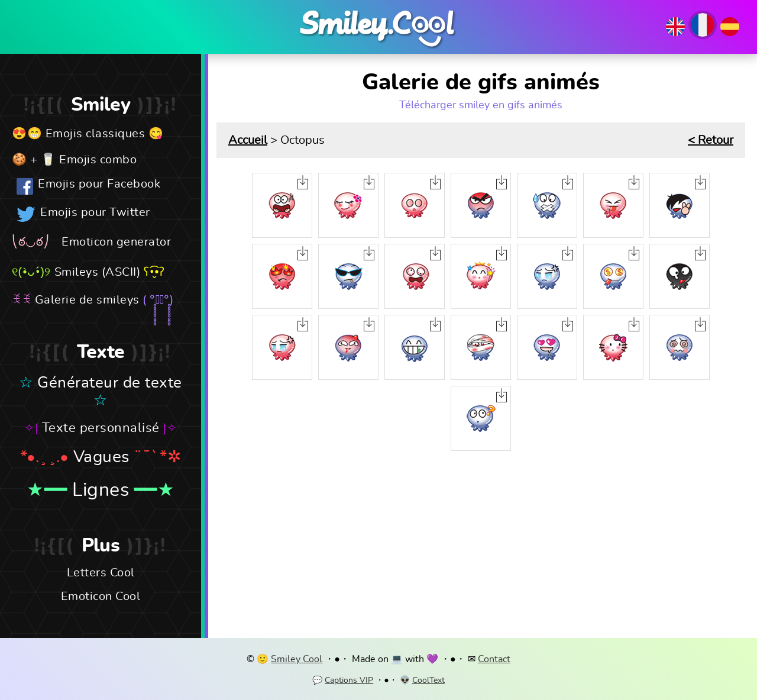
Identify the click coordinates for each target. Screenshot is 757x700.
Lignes (101, 490)
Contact (494, 659)
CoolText (428, 680)
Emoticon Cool (101, 596)
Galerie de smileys (87, 300)
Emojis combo (98, 160)
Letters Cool (101, 573)
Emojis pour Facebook (99, 184)
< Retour (711, 140)
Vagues (101, 457)
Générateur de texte (110, 383)
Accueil (248, 140)
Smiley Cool (297, 659)
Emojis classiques (96, 134)
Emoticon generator (116, 242)
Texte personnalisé (101, 428)
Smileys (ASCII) (98, 272)
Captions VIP (349, 680)
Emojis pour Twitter (95, 212)
